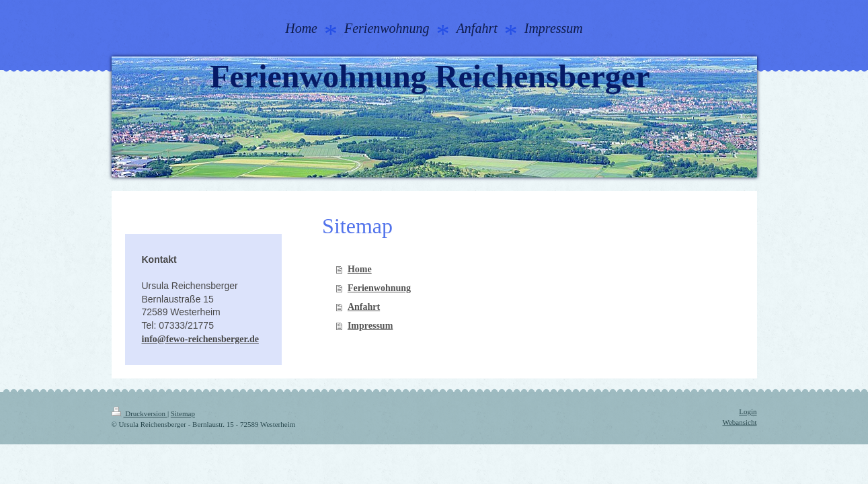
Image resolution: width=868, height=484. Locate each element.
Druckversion (140, 413)
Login (748, 411)
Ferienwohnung (379, 288)
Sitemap (183, 413)
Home (360, 269)
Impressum (370, 326)
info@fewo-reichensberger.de (200, 339)
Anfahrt (364, 307)
